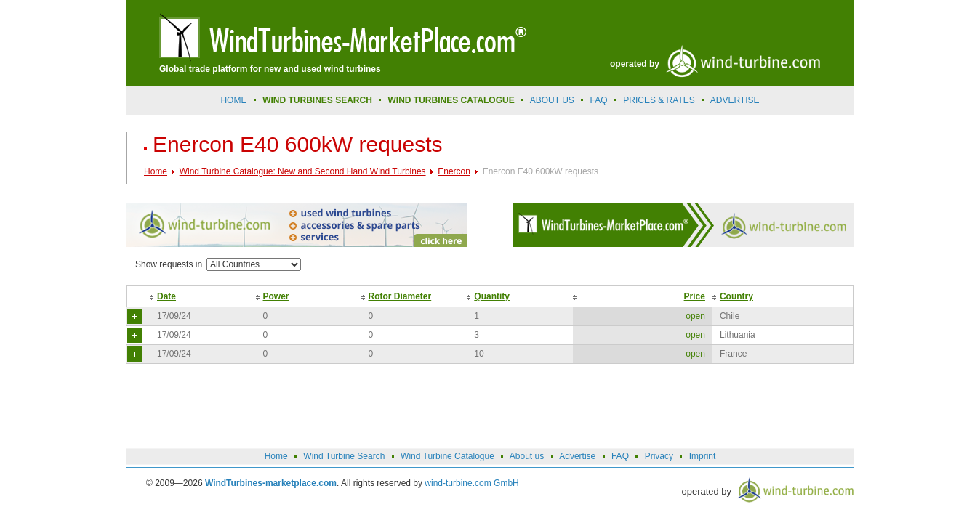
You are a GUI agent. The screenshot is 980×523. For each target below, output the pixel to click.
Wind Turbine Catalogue (447, 456)
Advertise (577, 456)
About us (552, 100)
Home (233, 100)
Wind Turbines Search (317, 100)
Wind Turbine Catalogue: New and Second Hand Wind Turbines (303, 171)
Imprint (703, 456)
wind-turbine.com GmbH (471, 483)
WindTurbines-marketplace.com (271, 483)
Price (695, 296)
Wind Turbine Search (344, 456)
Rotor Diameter (400, 296)
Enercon (454, 171)
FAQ (599, 100)
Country (736, 296)
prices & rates (659, 100)
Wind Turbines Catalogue (451, 100)
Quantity (492, 296)
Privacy (659, 456)
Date (166, 296)
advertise (735, 100)
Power (276, 296)
